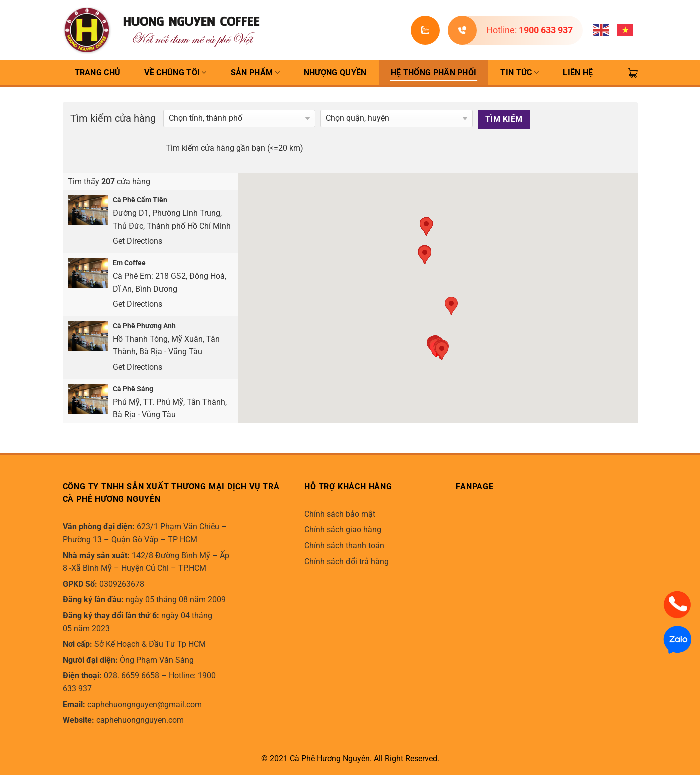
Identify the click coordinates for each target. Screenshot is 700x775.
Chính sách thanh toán (344, 546)
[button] (442, 351)
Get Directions (137, 241)
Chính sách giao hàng (343, 530)
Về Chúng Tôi (175, 73)
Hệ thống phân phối (434, 72)
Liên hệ (578, 72)
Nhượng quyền (335, 72)
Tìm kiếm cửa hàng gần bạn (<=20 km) (234, 148)
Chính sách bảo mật (340, 514)
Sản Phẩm (255, 73)
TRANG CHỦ (98, 72)
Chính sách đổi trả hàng (346, 562)
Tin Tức (520, 73)
